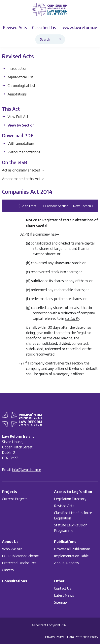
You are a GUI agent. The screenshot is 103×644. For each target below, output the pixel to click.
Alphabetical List (18, 77)
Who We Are (12, 549)
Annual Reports (66, 563)
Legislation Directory (70, 499)
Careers (8, 570)
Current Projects (15, 499)
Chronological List (19, 85)
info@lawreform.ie (27, 469)
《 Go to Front (27, 206)
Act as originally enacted (23, 170)
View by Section (18, 125)
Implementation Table (71, 556)
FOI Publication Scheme (20, 556)
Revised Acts (64, 506)
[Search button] (61, 39)
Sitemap (60, 602)
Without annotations (21, 152)
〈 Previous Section (55, 206)
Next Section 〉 (84, 206)
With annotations (18, 143)
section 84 (72, 319)
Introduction (15, 68)
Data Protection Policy (83, 637)
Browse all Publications (72, 549)
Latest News (64, 595)
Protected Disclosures (19, 563)
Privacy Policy (54, 637)
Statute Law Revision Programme (71, 528)
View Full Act (15, 116)
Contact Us (63, 588)
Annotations (14, 94)
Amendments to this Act (23, 179)
